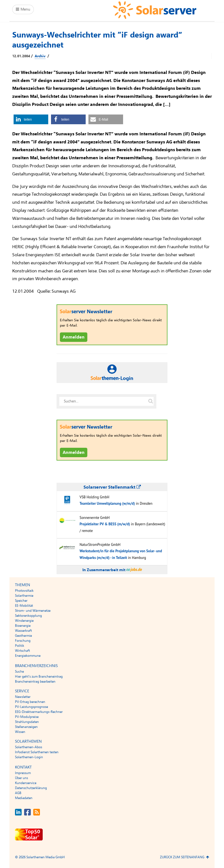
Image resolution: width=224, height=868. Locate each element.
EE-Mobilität (24, 606)
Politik (20, 646)
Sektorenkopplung (28, 616)
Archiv (40, 56)
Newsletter (23, 697)
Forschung (23, 641)
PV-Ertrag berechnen (30, 702)
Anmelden (74, 337)
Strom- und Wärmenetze (33, 611)
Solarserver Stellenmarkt (112, 487)
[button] (31, 119)
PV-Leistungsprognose (31, 707)
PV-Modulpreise (27, 717)
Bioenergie (23, 626)
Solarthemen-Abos (29, 747)
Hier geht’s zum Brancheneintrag (39, 677)
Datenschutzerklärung (31, 788)
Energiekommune (28, 656)
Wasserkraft (23, 631)
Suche (19, 671)
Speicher (21, 601)
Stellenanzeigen (26, 727)
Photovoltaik (24, 591)
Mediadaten (24, 798)
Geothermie (23, 636)
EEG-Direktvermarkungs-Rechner (39, 712)
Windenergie (24, 621)
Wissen (20, 732)
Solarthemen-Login (29, 757)
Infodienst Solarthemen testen (37, 752)
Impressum (23, 773)
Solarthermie (24, 596)
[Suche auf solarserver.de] (151, 401)
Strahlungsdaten (27, 722)
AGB (18, 793)
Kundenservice (26, 783)
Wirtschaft (22, 651)
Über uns (21, 778)
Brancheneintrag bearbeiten (35, 682)
